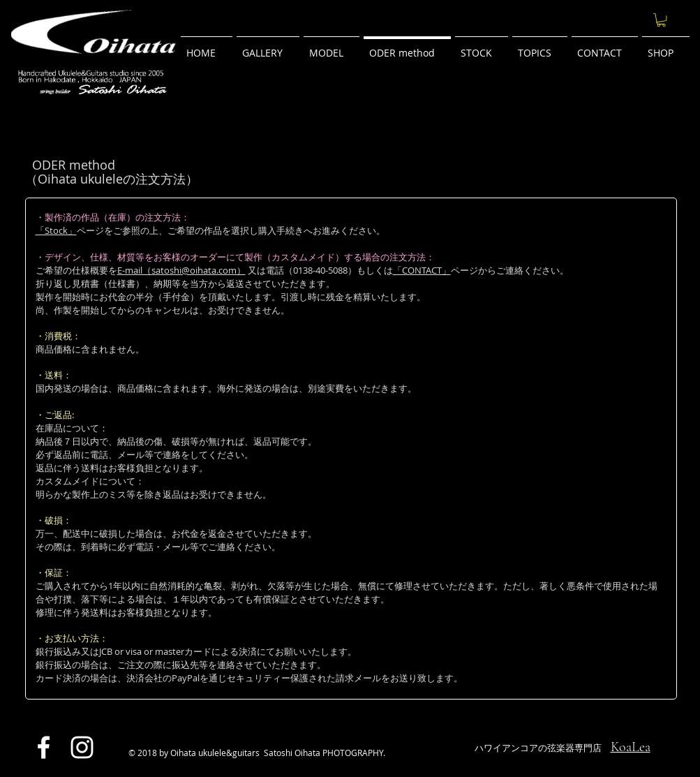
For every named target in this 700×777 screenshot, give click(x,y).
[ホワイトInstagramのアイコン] (82, 747)
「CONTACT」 (422, 270)
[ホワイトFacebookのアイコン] (44, 747)
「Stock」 (56, 230)
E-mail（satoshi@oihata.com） (181, 270)
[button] (661, 20)
